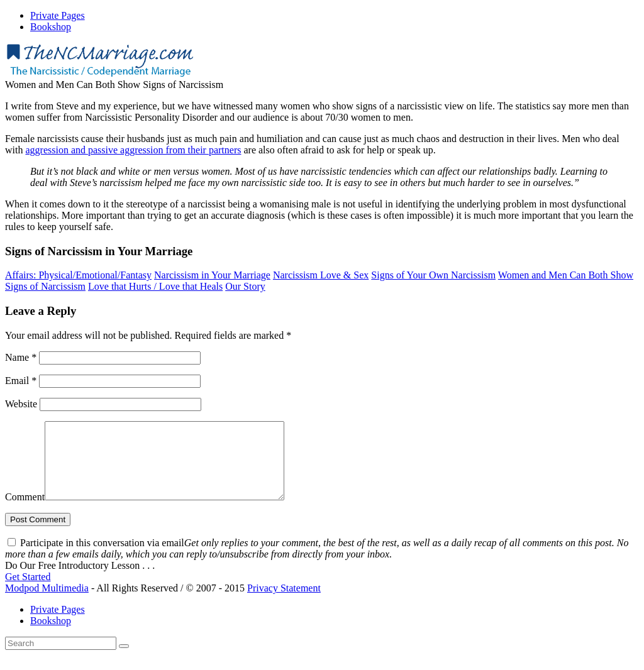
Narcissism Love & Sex (321, 275)
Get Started (28, 592)
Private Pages (58, 624)
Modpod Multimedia (47, 603)
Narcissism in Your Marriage (212, 275)
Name (21, 357)
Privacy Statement (284, 603)
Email (21, 381)
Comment (25, 512)
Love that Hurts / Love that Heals (155, 286)
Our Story (245, 286)
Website (21, 404)
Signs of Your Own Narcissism (433, 275)
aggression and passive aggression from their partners (133, 150)
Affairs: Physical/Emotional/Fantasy (78, 275)
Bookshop (51, 636)
